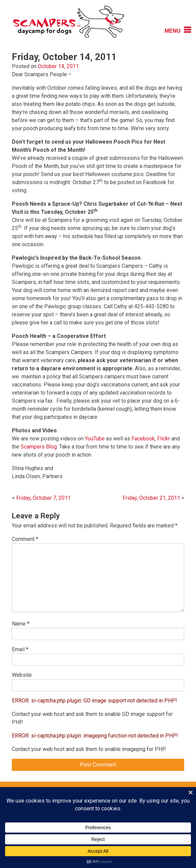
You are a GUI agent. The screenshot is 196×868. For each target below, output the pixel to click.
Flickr (164, 439)
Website (22, 675)
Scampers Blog (39, 447)
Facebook (143, 439)
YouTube (95, 439)
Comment (25, 539)
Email (20, 649)
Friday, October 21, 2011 (151, 498)
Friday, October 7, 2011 (43, 498)
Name (21, 624)
